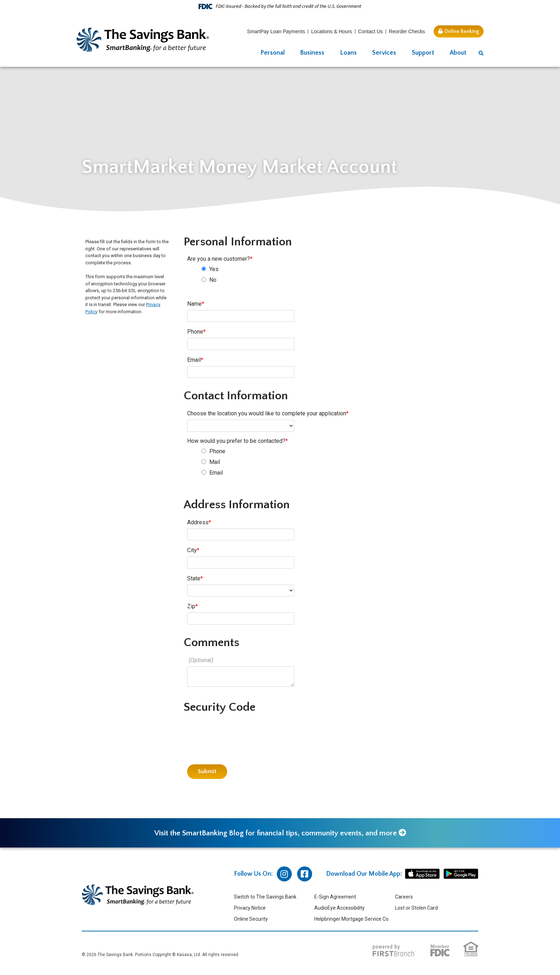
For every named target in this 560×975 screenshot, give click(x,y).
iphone (422, 875)
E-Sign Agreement (335, 897)
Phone (195, 332)
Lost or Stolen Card (416, 909)
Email (194, 360)
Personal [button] (272, 53)
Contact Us (371, 31)
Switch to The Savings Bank (265, 897)
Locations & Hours (331, 31)
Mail (215, 462)
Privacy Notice (250, 909)
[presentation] (241, 735)
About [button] (458, 53)
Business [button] (312, 53)
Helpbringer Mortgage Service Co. (352, 920)
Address (198, 522)
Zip (191, 606)
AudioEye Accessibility (339, 909)
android (461, 875)
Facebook (305, 875)
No (213, 280)
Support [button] (423, 53)
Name (194, 304)
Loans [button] (348, 53)
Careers (404, 897)
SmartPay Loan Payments (276, 31)
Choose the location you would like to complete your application (267, 413)
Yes (214, 269)
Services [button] (384, 53)
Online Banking (462, 31)
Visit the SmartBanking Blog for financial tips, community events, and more (275, 834)
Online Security (251, 920)
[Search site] (481, 53)
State (194, 578)
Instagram (284, 875)
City (192, 550)
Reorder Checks (407, 31)
